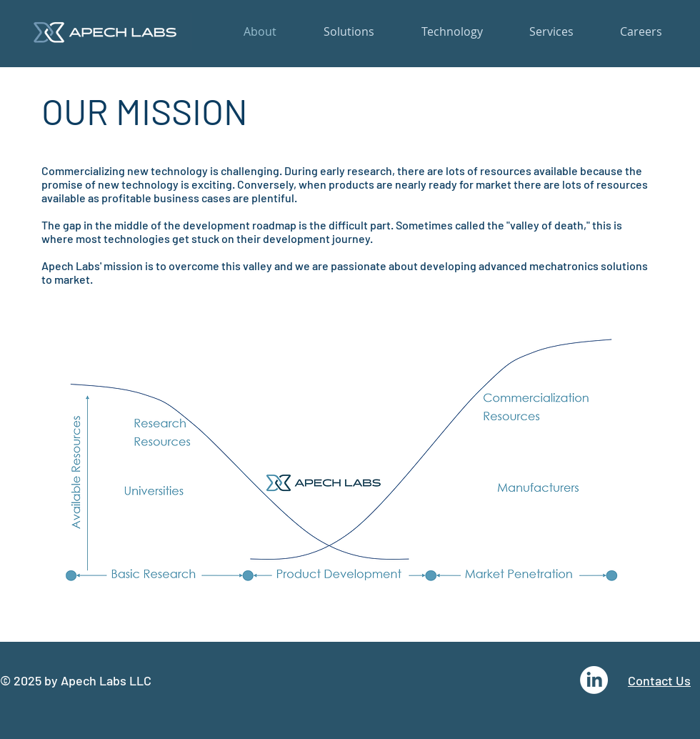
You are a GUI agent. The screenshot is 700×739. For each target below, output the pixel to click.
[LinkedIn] (594, 680)
